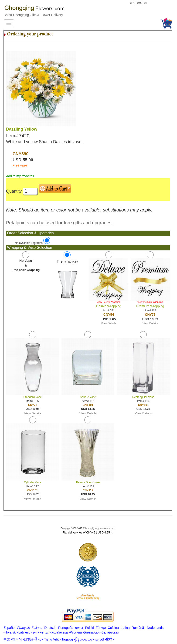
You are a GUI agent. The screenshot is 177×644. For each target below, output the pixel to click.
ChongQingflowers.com (99, 528)
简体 (133, 3)
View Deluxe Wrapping (109, 302)
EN (145, 3)
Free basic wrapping (26, 270)
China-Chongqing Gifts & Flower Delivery (33, 15)
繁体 (139, 3)
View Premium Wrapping (150, 302)
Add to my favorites (20, 176)
